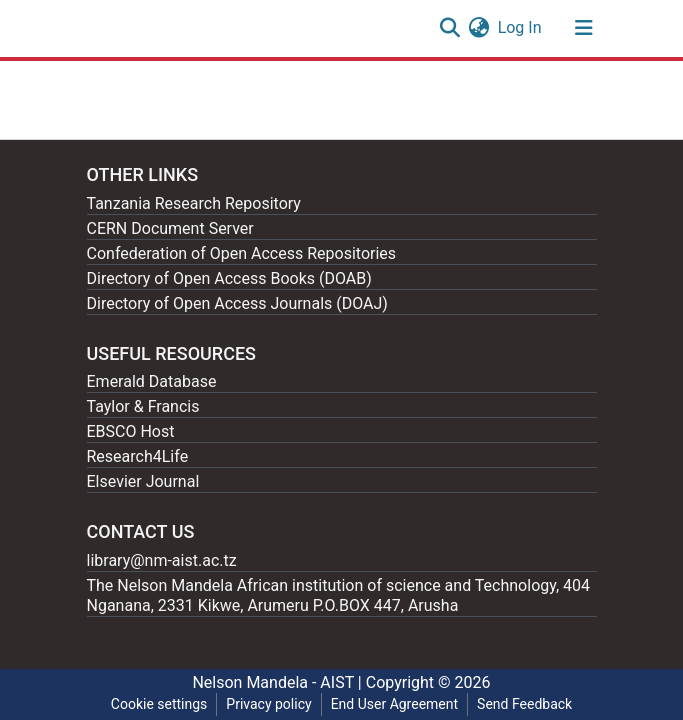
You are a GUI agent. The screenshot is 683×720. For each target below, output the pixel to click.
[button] (479, 28)
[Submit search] (450, 28)
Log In (521, 27)
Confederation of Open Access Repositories (242, 253)
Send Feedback (524, 704)
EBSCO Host (131, 431)
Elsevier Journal (143, 481)
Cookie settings (159, 704)
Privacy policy (268, 704)
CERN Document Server (170, 228)
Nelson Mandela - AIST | (278, 682)
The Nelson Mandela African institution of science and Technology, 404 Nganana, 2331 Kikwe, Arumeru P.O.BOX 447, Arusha (339, 595)
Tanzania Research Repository (194, 203)
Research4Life (138, 456)
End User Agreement (394, 704)
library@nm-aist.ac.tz (162, 560)
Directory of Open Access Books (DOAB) (229, 278)
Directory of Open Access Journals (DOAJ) (237, 303)
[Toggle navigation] (584, 28)
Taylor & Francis (143, 406)
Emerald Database (152, 381)
